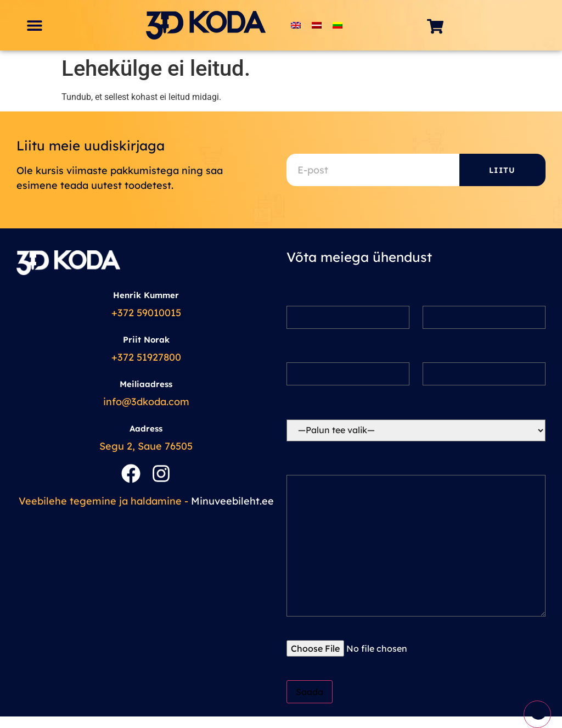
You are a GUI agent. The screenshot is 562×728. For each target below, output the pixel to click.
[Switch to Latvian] (317, 26)
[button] (34, 26)
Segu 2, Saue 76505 (146, 446)
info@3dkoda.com (146, 402)
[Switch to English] (296, 26)
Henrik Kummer (146, 295)
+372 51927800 (146, 357)
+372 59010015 (146, 313)
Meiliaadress (146, 384)
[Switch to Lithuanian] (338, 26)
